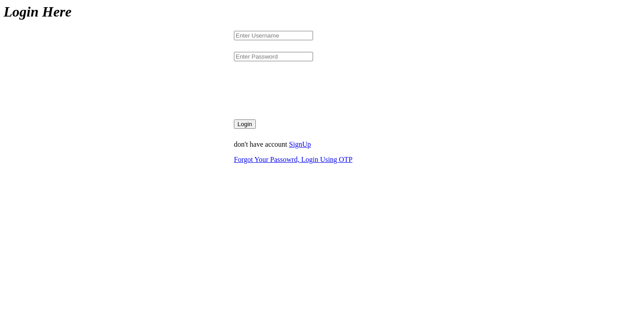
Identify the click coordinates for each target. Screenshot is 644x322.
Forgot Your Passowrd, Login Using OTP (293, 159)
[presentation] (302, 90)
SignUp (300, 144)
